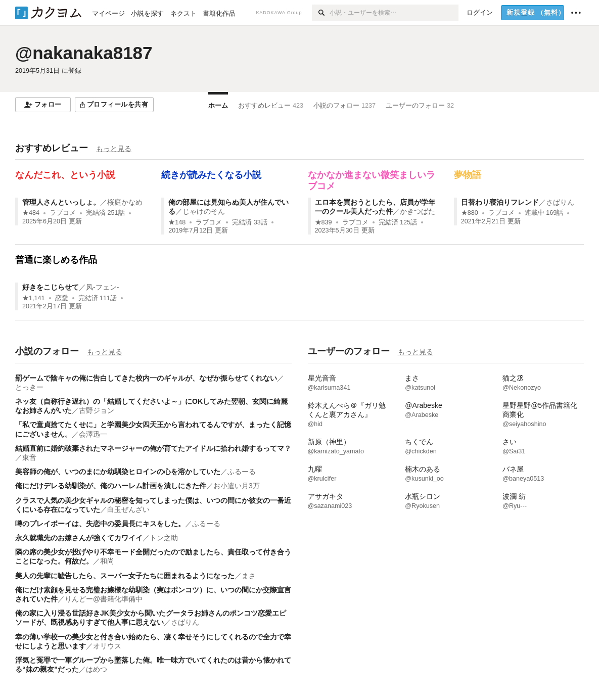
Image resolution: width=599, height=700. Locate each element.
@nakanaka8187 (84, 53)
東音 (29, 457)
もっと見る (114, 149)
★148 (177, 222)
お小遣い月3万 (237, 486)
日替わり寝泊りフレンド (500, 202)
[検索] (321, 13)
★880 (470, 213)
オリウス (107, 646)
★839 (324, 222)
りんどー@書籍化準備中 (104, 599)
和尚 (107, 561)
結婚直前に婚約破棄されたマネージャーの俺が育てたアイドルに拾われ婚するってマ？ (153, 448)
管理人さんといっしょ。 (61, 202)
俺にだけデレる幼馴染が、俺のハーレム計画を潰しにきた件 (111, 486)
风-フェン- (102, 287)
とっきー (29, 387)
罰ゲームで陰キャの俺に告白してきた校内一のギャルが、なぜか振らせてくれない (146, 378)
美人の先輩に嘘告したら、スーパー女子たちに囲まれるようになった (125, 576)
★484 (31, 213)
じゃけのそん (204, 211)
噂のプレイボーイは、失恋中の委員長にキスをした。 (100, 524)
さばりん (560, 202)
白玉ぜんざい (128, 509)
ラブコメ (63, 213)
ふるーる (242, 472)
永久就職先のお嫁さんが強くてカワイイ (79, 538)
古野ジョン (97, 410)
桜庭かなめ (125, 202)
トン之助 (164, 538)
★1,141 (34, 298)
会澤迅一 (93, 434)
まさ (249, 576)
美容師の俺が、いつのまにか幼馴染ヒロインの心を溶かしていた (118, 472)
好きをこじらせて (51, 287)
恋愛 (62, 298)
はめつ (97, 669)
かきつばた (418, 211)
